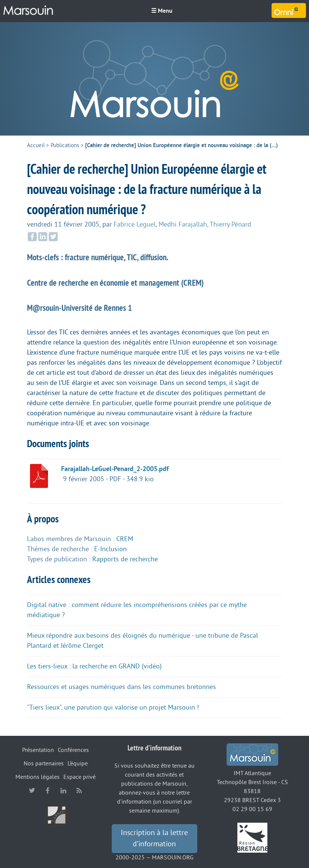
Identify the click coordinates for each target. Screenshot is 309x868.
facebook (48, 790)
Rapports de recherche (125, 559)
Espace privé (79, 777)
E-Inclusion (110, 549)
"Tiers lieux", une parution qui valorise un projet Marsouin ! (113, 707)
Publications (65, 145)
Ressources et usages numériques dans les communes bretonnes (121, 687)
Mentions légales (37, 777)
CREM (125, 539)
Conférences (73, 750)
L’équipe (78, 764)
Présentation (38, 750)
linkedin (63, 790)
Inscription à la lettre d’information (154, 838)
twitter (32, 790)
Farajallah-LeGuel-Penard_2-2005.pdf (115, 469)
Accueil (36, 145)
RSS (79, 790)
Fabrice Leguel (135, 224)
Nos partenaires (44, 764)
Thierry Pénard (230, 224)
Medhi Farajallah (183, 224)
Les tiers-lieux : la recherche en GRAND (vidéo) (94, 666)
